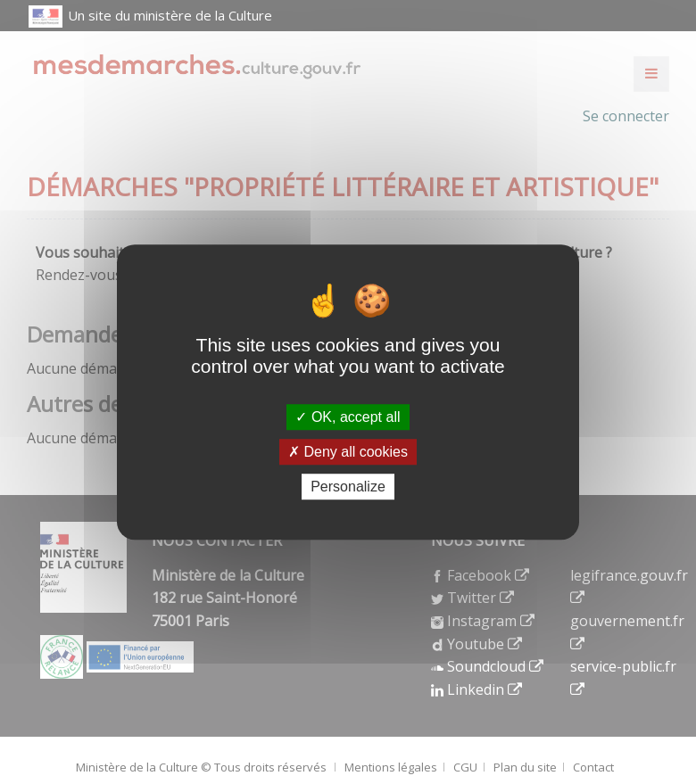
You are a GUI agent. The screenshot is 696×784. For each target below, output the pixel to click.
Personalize (348, 487)
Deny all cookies (348, 452)
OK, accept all (348, 417)
